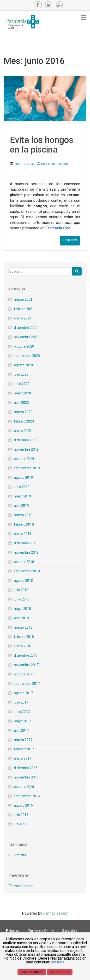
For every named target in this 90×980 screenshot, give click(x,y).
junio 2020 (22, 384)
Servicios (70, 931)
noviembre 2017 (26, 665)
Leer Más (70, 240)
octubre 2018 (24, 562)
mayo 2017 (22, 721)
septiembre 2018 (27, 571)
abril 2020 (21, 403)
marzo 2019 (23, 515)
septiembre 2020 (27, 356)
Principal (13, 931)
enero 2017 (23, 759)
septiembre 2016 (27, 796)
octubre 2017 (24, 674)
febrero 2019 (24, 524)
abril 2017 (21, 730)
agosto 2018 (23, 581)
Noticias (20, 855)
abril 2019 (21, 506)
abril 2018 (21, 618)
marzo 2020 (23, 412)
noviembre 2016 (26, 777)
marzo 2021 (23, 300)
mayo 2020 (22, 393)
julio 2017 (21, 702)
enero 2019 (23, 534)
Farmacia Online (41, 931)
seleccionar (60, 972)
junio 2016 (22, 824)
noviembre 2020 (26, 337)
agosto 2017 (23, 693)
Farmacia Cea (58, 228)
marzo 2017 (23, 740)
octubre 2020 (24, 346)
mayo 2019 (22, 496)
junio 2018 (22, 599)
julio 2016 (21, 815)
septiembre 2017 (27, 684)
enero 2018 (23, 646)
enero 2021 (23, 318)
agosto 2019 (23, 478)
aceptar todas (32, 972)
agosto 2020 (23, 365)
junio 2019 (22, 487)
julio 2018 (21, 590)
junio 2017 (22, 712)
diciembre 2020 (26, 328)
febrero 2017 (24, 749)
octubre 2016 (24, 787)
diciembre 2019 (26, 440)
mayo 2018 (22, 609)
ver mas (58, 962)
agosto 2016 (23, 805)
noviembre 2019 (26, 449)
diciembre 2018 (26, 543)
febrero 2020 (24, 421)
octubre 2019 (24, 459)
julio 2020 (21, 374)
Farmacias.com (21, 886)
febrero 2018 (24, 637)
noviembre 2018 (26, 552)
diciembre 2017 (26, 655)
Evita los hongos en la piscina (42, 145)
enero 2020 (23, 431)
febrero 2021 (24, 309)
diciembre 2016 (26, 768)
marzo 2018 (23, 627)
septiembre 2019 (27, 468)
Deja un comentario (54, 164)
